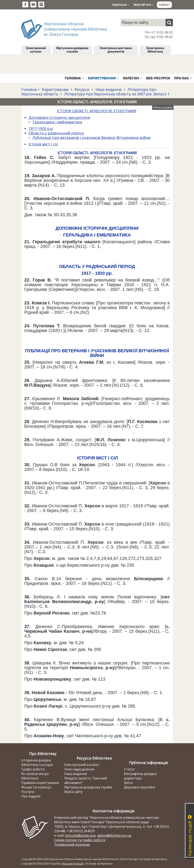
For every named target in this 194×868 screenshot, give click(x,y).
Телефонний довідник (72, 844)
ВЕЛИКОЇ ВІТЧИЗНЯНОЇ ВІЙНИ (129, 353)
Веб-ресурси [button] (158, 78)
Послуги (28, 792)
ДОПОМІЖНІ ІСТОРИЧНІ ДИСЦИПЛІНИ (97, 228)
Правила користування (40, 783)
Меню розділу (163, 107)
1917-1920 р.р (41, 128)
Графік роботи (33, 769)
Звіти (128, 783)
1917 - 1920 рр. (97, 273)
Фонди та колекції (36, 787)
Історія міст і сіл (43, 144)
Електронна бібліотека (155, 50)
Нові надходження (79, 769)
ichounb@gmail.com (80, 835)
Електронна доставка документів (116, 50)
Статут (129, 769)
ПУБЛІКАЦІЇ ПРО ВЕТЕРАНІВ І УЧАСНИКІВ (71, 351)
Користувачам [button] (104, 78)
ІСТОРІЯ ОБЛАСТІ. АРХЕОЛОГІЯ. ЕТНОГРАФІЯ (97, 111)
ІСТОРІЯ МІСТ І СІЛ (98, 458)
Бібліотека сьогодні (37, 765)
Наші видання (108, 89)
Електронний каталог (36, 50)
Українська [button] (121, 5)
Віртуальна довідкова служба (72, 50)
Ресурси (82, 89)
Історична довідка (36, 760)
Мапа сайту (74, 792)
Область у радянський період (56, 133)
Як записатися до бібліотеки (35, 776)
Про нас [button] (183, 78)
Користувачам (55, 89)
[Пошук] (169, 23)
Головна (29, 89)
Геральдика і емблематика (57, 122)
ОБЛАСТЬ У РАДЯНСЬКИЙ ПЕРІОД (97, 266)
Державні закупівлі (139, 787)
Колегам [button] (132, 78)
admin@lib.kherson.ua (114, 835)
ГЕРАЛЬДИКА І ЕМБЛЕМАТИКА (97, 235)
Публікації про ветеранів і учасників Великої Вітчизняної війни (92, 137)
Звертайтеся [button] (143, 5)
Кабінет (164, 5)
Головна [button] (74, 78)
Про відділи (31, 796)
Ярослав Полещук (73, 864)
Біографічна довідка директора (140, 776)
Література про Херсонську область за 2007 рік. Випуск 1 (116, 94)
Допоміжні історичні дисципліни (59, 117)
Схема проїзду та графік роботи (80, 840)
